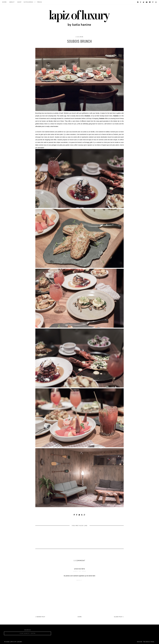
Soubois (102, 46)
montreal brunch (89, 46)
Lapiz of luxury (16, 642)
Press (40, 2)
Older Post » (119, 617)
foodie (63, 46)
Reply (79, 580)
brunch (49, 46)
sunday (110, 46)
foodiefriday (74, 46)
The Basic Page (149, 642)
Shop (19, 2)
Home (4, 2)
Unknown (80, 569)
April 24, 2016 (80, 571)
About (12, 2)
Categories (28, 2)
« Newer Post (40, 617)
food (56, 46)
